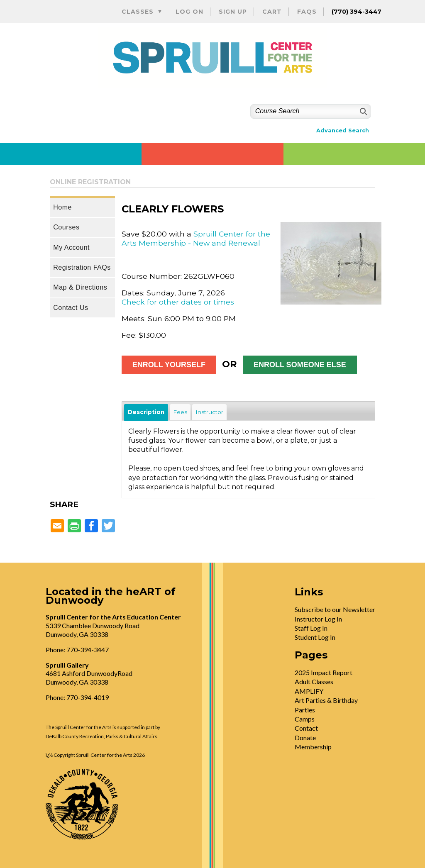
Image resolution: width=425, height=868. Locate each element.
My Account (71, 247)
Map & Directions (80, 287)
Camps (305, 719)
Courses (66, 227)
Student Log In (315, 637)
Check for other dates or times (178, 302)
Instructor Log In (318, 619)
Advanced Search (343, 130)
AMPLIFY (309, 691)
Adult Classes (314, 681)
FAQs (307, 12)
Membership (313, 747)
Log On (189, 12)
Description (146, 412)
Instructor (209, 412)
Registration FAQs (82, 267)
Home (62, 207)
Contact (306, 728)
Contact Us (71, 308)
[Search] (363, 111)
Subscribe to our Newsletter (335, 609)
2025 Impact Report (324, 672)
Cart (272, 12)
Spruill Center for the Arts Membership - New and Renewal (196, 238)
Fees (180, 412)
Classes (138, 12)
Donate (305, 738)
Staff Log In (311, 628)
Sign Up (233, 12)
